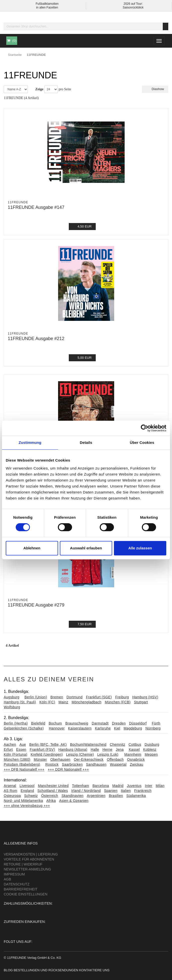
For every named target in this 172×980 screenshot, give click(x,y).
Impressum (14, 874)
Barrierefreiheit (21, 889)
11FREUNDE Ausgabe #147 (36, 207)
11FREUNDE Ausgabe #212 (36, 339)
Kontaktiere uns (94, 970)
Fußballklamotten (47, 4)
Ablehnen (32, 548)
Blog (8, 970)
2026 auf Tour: (133, 4)
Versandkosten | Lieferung (31, 854)
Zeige (40, 89)
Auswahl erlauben (86, 548)
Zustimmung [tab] (30, 442)
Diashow (155, 89)
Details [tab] (86, 442)
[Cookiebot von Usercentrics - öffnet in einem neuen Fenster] (144, 428)
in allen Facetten (47, 7)
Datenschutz (17, 884)
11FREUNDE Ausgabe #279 (36, 605)
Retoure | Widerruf (23, 864)
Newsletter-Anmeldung (27, 869)
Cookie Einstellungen (26, 894)
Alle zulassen (140, 548)
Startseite (15, 55)
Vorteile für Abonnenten (29, 859)
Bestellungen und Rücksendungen (46, 970)
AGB (7, 879)
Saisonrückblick (133, 7)
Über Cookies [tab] (142, 442)
